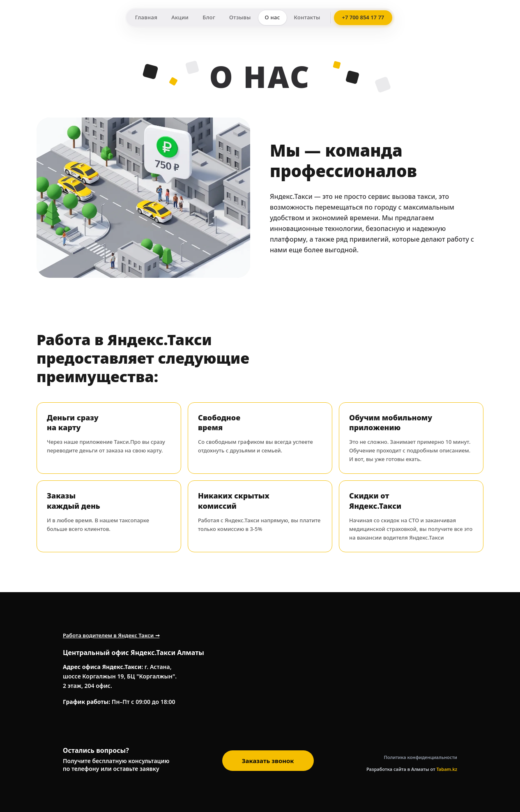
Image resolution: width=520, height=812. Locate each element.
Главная (146, 17)
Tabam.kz (447, 769)
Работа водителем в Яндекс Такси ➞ (111, 635)
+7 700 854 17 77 (363, 17)
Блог (209, 17)
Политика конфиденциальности (421, 757)
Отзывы (240, 17)
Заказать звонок (268, 761)
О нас (273, 17)
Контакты (307, 17)
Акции (180, 17)
